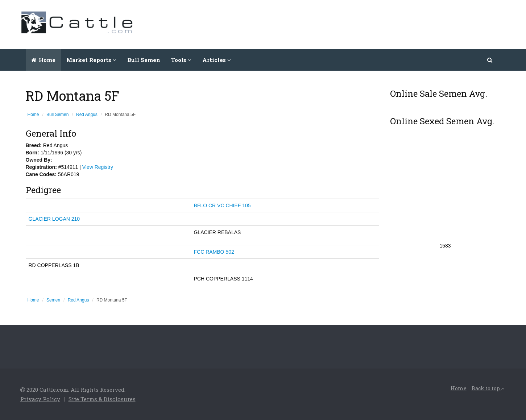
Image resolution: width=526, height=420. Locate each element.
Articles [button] (217, 60)
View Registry (98, 167)
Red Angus (87, 115)
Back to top (488, 388)
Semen (53, 300)
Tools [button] (181, 60)
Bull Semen (144, 60)
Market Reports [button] (91, 60)
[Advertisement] (374, 24)
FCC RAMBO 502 (214, 252)
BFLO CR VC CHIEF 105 (222, 205)
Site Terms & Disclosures (102, 399)
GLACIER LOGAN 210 (54, 219)
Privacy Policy (40, 399)
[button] (490, 60)
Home (43, 60)
